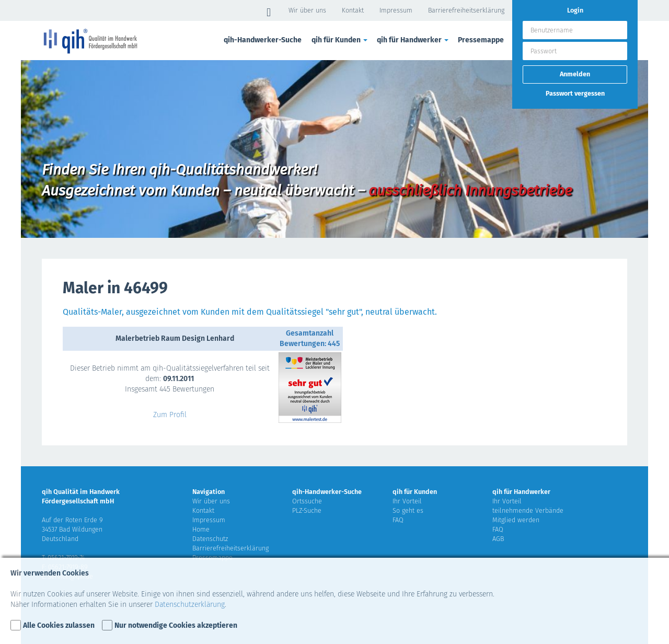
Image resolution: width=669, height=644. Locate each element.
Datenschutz (210, 539)
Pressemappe (481, 40)
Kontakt (353, 10)
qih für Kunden (340, 40)
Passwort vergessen (575, 93)
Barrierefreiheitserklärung (466, 10)
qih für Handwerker (413, 40)
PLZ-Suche (307, 510)
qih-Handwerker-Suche (263, 40)
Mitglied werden (516, 520)
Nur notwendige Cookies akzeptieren (176, 625)
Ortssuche (307, 501)
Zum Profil (170, 415)
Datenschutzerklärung (190, 605)
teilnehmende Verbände (528, 510)
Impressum (396, 10)
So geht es (408, 510)
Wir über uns (307, 10)
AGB (498, 539)
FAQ (398, 520)
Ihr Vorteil (407, 501)
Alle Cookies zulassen (59, 625)
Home (201, 529)
